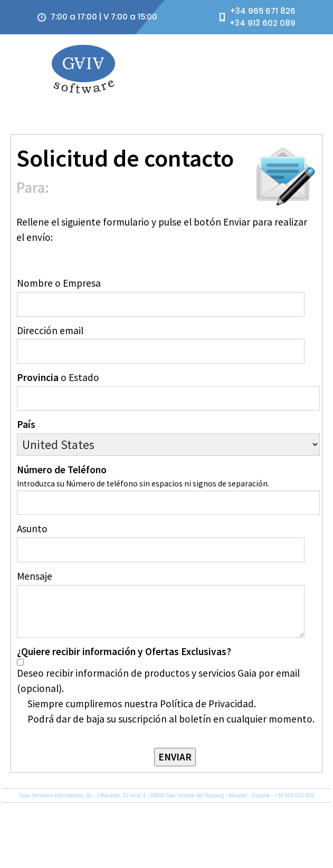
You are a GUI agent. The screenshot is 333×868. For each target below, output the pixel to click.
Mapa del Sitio (282, 809)
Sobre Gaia (316, 809)
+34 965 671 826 (263, 11)
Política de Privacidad (235, 809)
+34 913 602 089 (263, 23)
